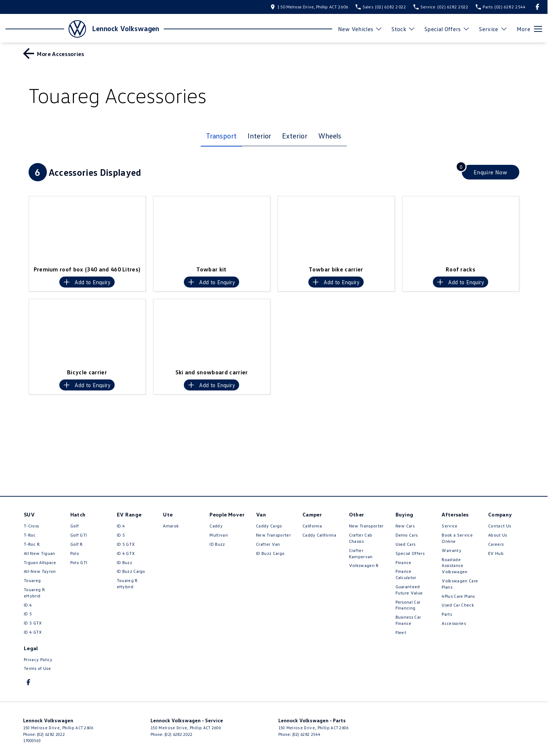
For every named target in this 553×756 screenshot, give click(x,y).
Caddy (216, 526)
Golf (75, 526)
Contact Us (500, 526)
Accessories (454, 623)
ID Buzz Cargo (131, 571)
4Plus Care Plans (458, 596)
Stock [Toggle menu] (403, 29)
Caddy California (319, 535)
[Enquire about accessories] (491, 172)
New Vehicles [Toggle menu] (360, 29)
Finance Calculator (406, 574)
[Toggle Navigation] (529, 29)
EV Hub (496, 553)
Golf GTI (79, 535)
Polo (75, 553)
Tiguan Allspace (40, 562)
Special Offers (410, 553)
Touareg (32, 580)
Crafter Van (268, 544)
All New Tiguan (39, 553)
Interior (259, 136)
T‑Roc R (32, 544)
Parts (447, 614)
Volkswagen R (364, 565)
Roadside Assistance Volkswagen (454, 566)
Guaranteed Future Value (409, 590)
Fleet (401, 632)
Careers (496, 544)
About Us (498, 535)
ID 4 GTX (33, 632)
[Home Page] (46, 29)
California (312, 526)
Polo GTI (79, 562)
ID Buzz (125, 562)
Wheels (330, 136)
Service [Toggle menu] (493, 29)
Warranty (452, 550)
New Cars (405, 526)
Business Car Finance (408, 620)
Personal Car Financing (408, 605)
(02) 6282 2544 (306, 734)
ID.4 (28, 605)
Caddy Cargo (269, 526)
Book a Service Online (457, 538)
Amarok (171, 526)
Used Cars (406, 544)
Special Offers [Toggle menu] (447, 29)
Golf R (77, 544)
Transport (221, 136)
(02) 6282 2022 (51, 734)
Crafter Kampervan (361, 553)
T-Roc (30, 535)
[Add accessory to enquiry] (87, 282)
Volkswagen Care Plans (460, 584)
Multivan (219, 535)
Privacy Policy (38, 659)
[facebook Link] (537, 7)
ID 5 (28, 614)
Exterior (294, 136)
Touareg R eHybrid (34, 593)
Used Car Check (458, 605)
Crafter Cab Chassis (361, 538)
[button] (87, 229)
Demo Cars (407, 535)
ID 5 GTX (33, 623)
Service (450, 526)
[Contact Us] (309, 7)
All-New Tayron (40, 571)
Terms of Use (37, 668)
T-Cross (31, 526)
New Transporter (273, 535)
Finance (404, 562)
